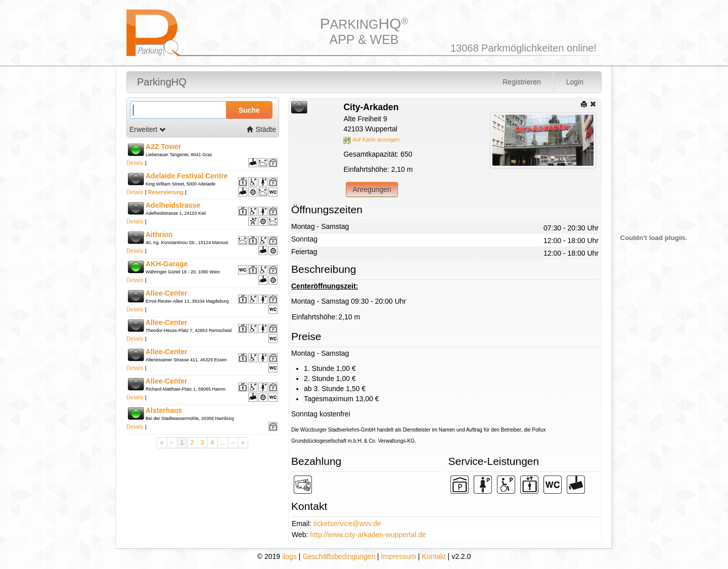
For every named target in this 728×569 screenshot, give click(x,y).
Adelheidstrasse (173, 205)
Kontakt (434, 556)
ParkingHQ (162, 82)
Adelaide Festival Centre (187, 176)
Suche (249, 110)
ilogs (289, 556)
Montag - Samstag (320, 226)
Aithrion (159, 234)
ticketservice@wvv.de (347, 524)
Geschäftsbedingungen (339, 556)
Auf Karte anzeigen (371, 139)
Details (135, 163)
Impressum (399, 556)
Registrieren (521, 82)
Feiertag (304, 252)
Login (575, 82)
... (222, 443)
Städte (261, 129)
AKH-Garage (167, 264)
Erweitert (148, 129)
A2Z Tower (164, 147)
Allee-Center (166, 293)
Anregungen (372, 189)
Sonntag (304, 239)
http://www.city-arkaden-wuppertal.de (368, 535)
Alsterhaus (164, 410)
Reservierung (166, 192)
